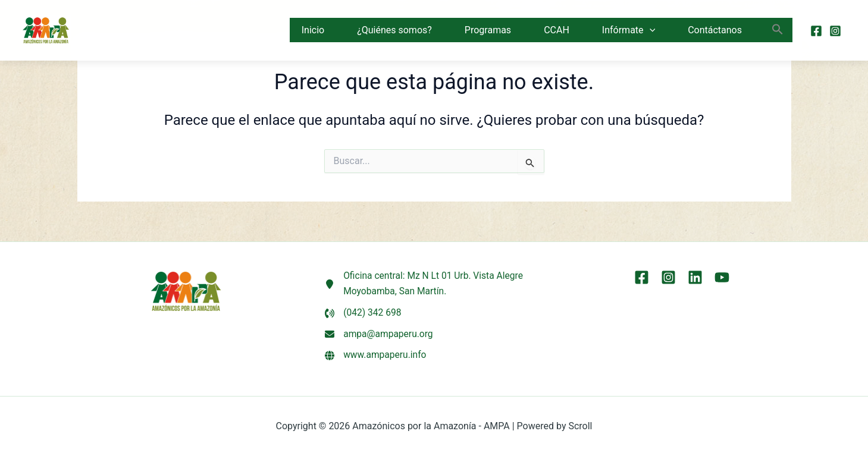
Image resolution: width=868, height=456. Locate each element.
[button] (650, 30)
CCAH (557, 30)
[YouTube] (722, 275)
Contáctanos (715, 30)
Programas (488, 30)
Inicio (313, 30)
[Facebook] (816, 31)
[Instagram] (835, 31)
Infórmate (629, 30)
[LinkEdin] (695, 275)
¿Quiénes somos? (394, 30)
